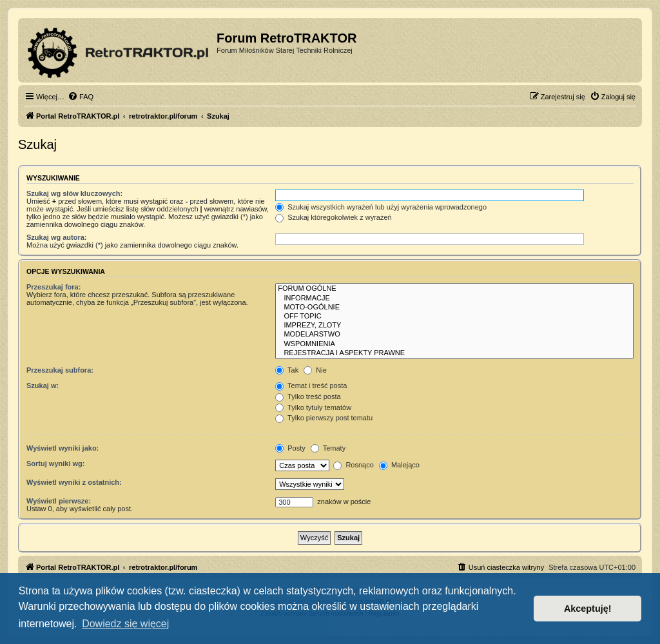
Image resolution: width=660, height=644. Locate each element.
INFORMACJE (454, 298)
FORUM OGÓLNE (454, 289)
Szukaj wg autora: (57, 237)
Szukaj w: (43, 385)
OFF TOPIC (454, 317)
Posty (290, 448)
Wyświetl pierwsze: (59, 501)
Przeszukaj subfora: (60, 370)
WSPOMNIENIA (454, 344)
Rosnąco (353, 465)
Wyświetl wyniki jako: (63, 448)
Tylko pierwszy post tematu (324, 418)
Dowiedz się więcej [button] (125, 624)
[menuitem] (81, 97)
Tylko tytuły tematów (313, 407)
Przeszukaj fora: (53, 287)
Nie (315, 370)
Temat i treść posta (311, 385)
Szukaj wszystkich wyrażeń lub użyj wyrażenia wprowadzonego (381, 207)
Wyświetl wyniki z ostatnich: (74, 482)
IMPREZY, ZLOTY (454, 326)
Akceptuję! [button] (588, 609)
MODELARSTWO (454, 335)
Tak (287, 370)
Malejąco (399, 465)
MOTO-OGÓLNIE (454, 307)
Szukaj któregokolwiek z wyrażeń (333, 217)
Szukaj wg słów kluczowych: (74, 193)
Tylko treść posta (308, 396)
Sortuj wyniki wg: (55, 463)
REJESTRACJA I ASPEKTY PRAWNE (454, 353)
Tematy (328, 448)
